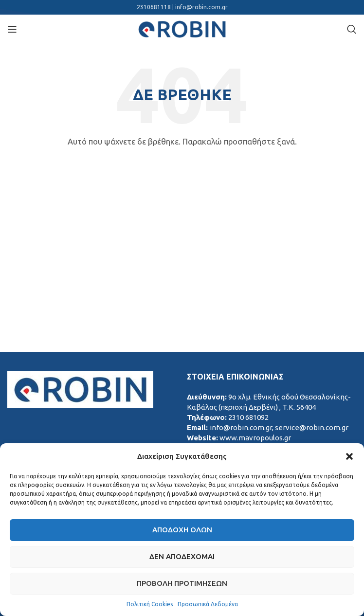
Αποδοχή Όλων (182, 530)
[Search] (352, 29)
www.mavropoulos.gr (255, 438)
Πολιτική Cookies (150, 604)
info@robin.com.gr (201, 7)
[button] (349, 456)
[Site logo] (182, 28)
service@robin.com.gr (312, 427)
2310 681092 (248, 417)
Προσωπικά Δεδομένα (208, 604)
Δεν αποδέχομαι (182, 556)
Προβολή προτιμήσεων (182, 583)
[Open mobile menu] (12, 29)
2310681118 (155, 7)
